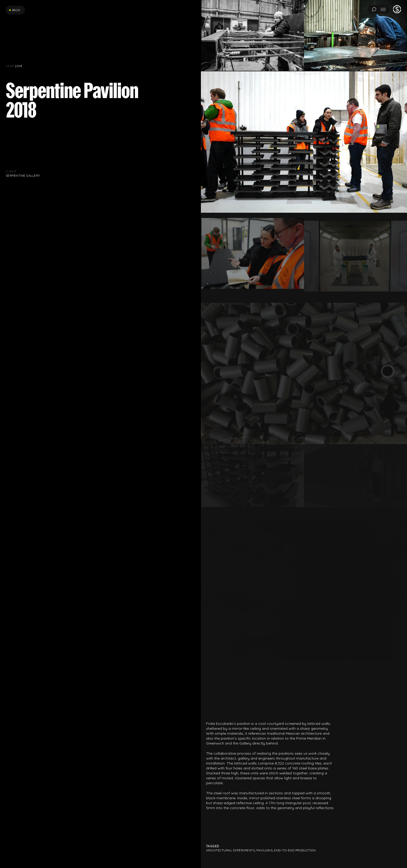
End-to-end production (295, 850)
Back (15, 10)
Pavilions (264, 850)
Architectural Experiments (230, 850)
